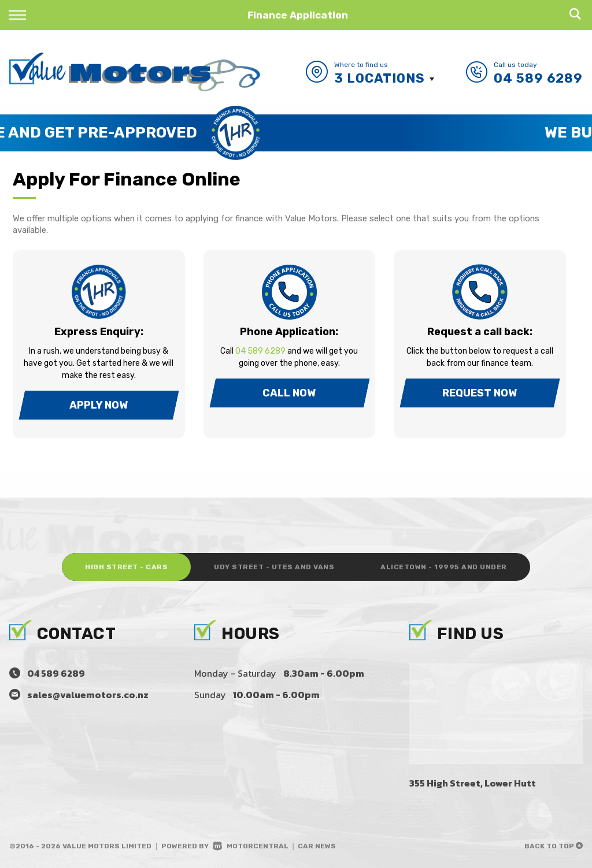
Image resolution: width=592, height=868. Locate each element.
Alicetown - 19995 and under (444, 567)
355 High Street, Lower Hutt (473, 783)
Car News (317, 846)
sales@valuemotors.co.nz (88, 695)
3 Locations (380, 78)
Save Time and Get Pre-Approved (230, 133)
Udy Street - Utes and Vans (274, 567)
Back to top (554, 846)
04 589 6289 (538, 78)
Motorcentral (251, 846)
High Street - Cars (126, 567)
